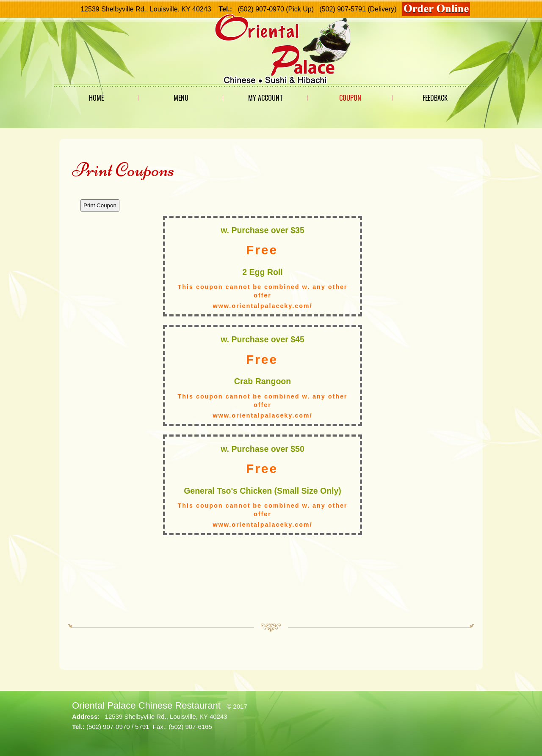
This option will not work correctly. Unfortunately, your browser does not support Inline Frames (271, 402)
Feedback (435, 98)
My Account (265, 98)
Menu (181, 98)
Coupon (350, 98)
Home (96, 98)
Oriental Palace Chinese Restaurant (146, 705)
